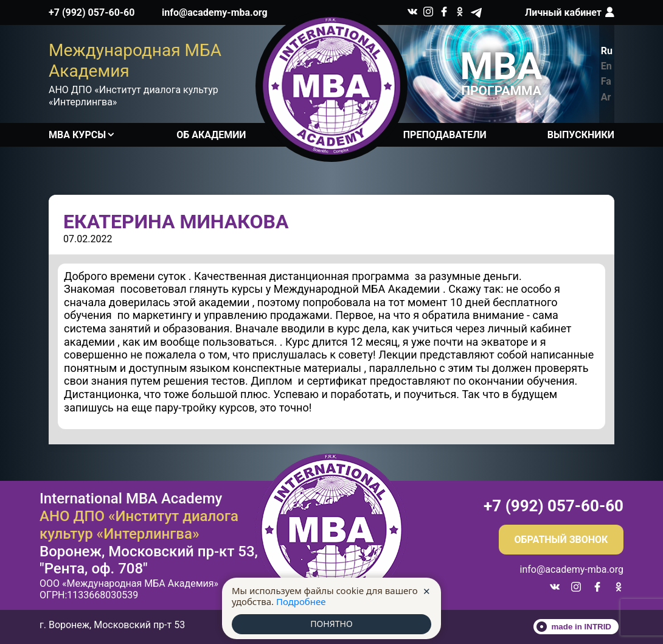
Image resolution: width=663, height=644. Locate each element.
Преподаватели (445, 135)
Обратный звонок (561, 540)
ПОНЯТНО (331, 624)
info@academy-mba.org (215, 12)
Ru (607, 51)
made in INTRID (582, 627)
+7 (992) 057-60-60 (92, 12)
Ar (606, 97)
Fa (606, 81)
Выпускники (581, 135)
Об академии (211, 135)
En (606, 66)
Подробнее (301, 601)
